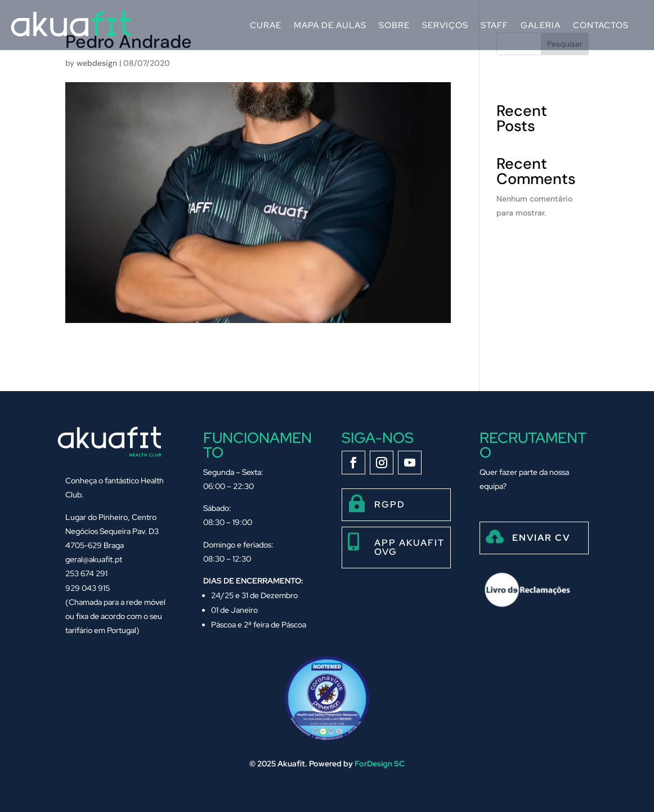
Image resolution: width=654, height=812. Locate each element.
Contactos (601, 25)
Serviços (445, 25)
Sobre (394, 25)
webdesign (97, 63)
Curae (266, 25)
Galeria (541, 25)
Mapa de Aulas (330, 25)
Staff (494, 25)
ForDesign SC (380, 764)
